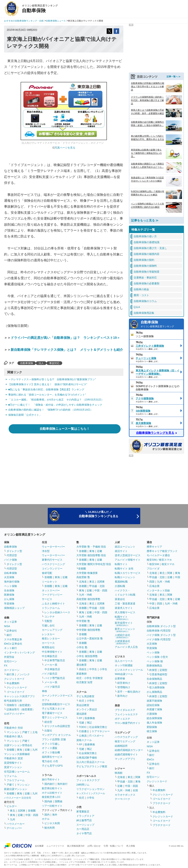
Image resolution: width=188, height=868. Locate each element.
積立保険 (152, 731)
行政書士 (84, 731)
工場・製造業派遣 (125, 604)
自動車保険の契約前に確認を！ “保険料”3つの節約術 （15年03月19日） (50, 410)
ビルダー (12, 806)
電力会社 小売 (50, 761)
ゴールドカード (16, 692)
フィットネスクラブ (88, 780)
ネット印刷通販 (124, 665)
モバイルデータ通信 (158, 555)
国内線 (48, 801)
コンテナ (50, 617)
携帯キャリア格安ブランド (162, 551)
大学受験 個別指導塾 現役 (91, 555)
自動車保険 (27, 363)
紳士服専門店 (84, 820)
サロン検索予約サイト (128, 723)
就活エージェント (125, 547)
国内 (47, 815)
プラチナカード (162, 803)
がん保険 (9, 599)
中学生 (93, 669)
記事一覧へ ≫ (174, 77)
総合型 (48, 722)
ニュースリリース (55, 846)
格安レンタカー (51, 638)
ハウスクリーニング (53, 564)
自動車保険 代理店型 (159, 631)
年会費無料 (13, 683)
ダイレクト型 (14, 551)
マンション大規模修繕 (17, 754)
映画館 (119, 773)
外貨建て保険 (154, 709)
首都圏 (10, 750)
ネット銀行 (10, 648)
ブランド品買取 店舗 (54, 739)
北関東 (21, 811)
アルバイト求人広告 (126, 647)
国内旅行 (50, 784)
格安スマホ (168, 564)
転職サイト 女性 (124, 569)
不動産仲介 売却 (13, 728)
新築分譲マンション (16, 789)
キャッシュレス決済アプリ (19, 696)
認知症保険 (153, 705)
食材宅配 (47, 573)
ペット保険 (10, 586)
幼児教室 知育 (84, 682)
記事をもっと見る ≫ (145, 220)
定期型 (163, 670)
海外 (55, 815)
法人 (41, 363)
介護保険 (152, 714)
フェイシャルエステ (126, 714)
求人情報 (131, 846)
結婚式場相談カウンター (129, 750)
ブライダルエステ (125, 710)
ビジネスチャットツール (129, 670)
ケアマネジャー (101, 731)
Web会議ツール (124, 674)
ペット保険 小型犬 (157, 657)
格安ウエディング (125, 741)
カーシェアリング (52, 630)
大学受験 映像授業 (87, 573)
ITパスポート (97, 736)
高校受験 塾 (83, 577)
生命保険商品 (154, 679)
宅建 (82, 723)
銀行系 (10, 674)
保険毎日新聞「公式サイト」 (25, 415)
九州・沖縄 (85, 595)
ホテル (46, 819)
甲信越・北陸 (97, 586)
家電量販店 (83, 811)
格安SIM (154, 564)
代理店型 (12, 555)
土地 (35, 732)
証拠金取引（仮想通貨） (21, 709)
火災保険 (9, 577)
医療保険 (9, 595)
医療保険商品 (154, 666)
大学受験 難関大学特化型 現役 (94, 564)
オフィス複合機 (51, 752)
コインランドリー (52, 569)
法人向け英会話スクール (91, 762)
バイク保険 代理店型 (159, 639)
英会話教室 (83, 705)
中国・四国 (32, 815)
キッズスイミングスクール (91, 793)
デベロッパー (14, 828)
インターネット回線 (158, 590)
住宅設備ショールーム (17, 772)
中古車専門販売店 (55, 660)
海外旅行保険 (12, 582)
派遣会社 (120, 599)
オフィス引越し (51, 744)
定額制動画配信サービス (56, 704)
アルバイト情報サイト (128, 560)
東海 (19, 750)
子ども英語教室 (85, 696)
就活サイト (121, 551)
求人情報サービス (125, 612)
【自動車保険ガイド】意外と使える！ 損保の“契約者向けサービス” (48, 384)
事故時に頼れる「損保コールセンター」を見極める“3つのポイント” (47, 395)
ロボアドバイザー (14, 714)
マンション (13, 732)
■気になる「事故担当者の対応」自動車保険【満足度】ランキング (46, 389)
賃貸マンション (13, 767)
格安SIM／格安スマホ (159, 560)
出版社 (48, 731)
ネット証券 (10, 622)
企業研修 (120, 678)
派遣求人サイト (124, 608)
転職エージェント (125, 577)
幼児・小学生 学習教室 (90, 678)
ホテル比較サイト (52, 793)
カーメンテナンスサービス (57, 696)
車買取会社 (48, 647)
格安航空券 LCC (51, 797)
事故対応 (54, 363)
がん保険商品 (154, 692)
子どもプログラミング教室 (92, 766)
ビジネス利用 (52, 823)
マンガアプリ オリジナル (56, 735)
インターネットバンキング (19, 652)
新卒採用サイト (124, 624)
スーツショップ (85, 825)
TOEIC (83, 727)
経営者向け (124, 683)
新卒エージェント (125, 630)
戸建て (26, 732)
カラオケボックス (125, 795)
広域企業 (154, 586)
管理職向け (124, 687)
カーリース (48, 643)
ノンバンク (23, 674)
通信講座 (82, 714)
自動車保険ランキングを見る (155, 433)
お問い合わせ (94, 846)
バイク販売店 (50, 674)
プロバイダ (153, 569)
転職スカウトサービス (128, 573)
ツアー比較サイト (52, 806)
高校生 (83, 669)
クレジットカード (14, 679)
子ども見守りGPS (52, 766)
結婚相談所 (121, 746)
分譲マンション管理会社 (18, 745)
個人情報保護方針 (76, 846)
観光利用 (50, 828)
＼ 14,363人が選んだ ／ (98, 514)
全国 (135, 790)
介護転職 (120, 586)
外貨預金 (9, 657)
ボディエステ (122, 719)
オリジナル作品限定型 (57, 726)
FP (81, 718)
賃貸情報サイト (13, 763)
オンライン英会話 (87, 709)
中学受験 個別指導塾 (88, 630)
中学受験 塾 (83, 621)
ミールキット (50, 582)
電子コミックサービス (55, 717)
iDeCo (150, 759)
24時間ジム (83, 785)
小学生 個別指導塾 (87, 656)
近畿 (27, 750)
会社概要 (39, 846)
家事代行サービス (52, 560)
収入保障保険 (157, 687)
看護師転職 (121, 582)
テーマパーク (122, 799)
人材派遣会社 (122, 642)
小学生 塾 (82, 647)
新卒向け (122, 696)
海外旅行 (62, 784)
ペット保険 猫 (155, 661)
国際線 (59, 801)
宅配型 (48, 621)
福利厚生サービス (52, 757)
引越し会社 (48, 625)
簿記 (89, 723)
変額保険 (152, 727)
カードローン (12, 670)
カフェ (46, 700)
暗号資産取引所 (13, 701)
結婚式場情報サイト (126, 754)
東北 (12, 811)
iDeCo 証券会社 (13, 644)
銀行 (9, 635)
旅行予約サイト (51, 779)
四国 (152, 582)
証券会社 (12, 631)
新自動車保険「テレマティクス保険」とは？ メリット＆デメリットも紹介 (67, 350)
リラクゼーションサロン (91, 789)
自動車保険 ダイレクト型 (161, 626)
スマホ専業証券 (13, 639)
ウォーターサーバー (53, 547)
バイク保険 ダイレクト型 (161, 635)
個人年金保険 (154, 723)
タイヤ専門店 (84, 833)
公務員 (83, 736)
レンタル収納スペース (57, 612)
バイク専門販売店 (55, 678)
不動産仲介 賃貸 (13, 758)
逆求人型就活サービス (128, 555)
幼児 (82, 701)
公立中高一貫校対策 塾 (90, 638)
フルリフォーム (16, 780)
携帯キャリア (154, 547)
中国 (178, 577)
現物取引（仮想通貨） (19, 705)
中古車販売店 (50, 656)
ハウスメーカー (16, 824)
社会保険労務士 (98, 727)
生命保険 (9, 590)
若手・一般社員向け (129, 692)
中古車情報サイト (52, 652)
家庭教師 (82, 674)
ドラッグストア (85, 816)
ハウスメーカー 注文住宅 (18, 798)
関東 (138, 777)
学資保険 (9, 604)
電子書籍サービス (52, 713)
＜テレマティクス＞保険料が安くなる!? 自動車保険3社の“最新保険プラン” (52, 379)
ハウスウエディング (126, 737)
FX (6, 666)
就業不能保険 (154, 701)
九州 (35, 750)
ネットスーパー (51, 590)
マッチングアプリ (125, 759)
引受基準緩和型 (158, 674)
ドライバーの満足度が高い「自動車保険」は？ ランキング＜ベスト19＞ (65, 338)
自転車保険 (10, 573)
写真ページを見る (65, 148)
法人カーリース (124, 661)
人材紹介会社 (122, 636)
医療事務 (90, 718)
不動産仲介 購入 (13, 736)
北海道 (83, 582)
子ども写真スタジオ (53, 709)
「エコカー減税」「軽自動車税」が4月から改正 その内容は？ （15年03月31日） (56, 400)
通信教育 (82, 665)
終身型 (153, 670)
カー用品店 (83, 829)
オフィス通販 (50, 748)
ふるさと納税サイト (53, 604)
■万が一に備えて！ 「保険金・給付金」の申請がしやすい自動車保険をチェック (55, 405)
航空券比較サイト (52, 788)
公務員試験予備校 (87, 758)
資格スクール (84, 740)
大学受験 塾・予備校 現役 (91, 547)
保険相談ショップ (14, 608)
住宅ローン (10, 661)
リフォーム (10, 776)
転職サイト (121, 564)
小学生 (103, 669)
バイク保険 (10, 560)
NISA (7, 626)
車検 (44, 691)
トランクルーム (51, 608)
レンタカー (48, 634)
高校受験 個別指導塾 (88, 599)
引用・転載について (113, 846)
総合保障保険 (154, 718)
